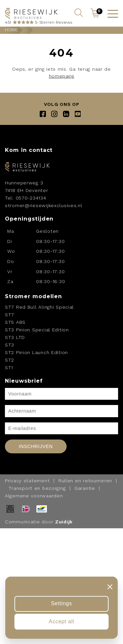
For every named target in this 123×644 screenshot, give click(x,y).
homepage (62, 76)
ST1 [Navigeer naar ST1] (9, 368)
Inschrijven (36, 446)
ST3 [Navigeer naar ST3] (10, 345)
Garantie (85, 488)
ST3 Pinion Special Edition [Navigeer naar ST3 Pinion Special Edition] (37, 330)
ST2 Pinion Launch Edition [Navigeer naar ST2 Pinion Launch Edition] (36, 352)
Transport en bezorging (37, 488)
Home (11, 30)
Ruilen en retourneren (85, 481)
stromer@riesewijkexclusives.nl (44, 205)
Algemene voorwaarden (34, 496)
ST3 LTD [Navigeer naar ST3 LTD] (15, 337)
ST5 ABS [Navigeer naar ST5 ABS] (15, 322)
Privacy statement (27, 481)
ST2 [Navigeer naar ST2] (10, 360)
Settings (61, 603)
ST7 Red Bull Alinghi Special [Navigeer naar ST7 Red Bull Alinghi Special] (39, 307)
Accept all (61, 621)
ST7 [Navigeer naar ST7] (10, 315)
